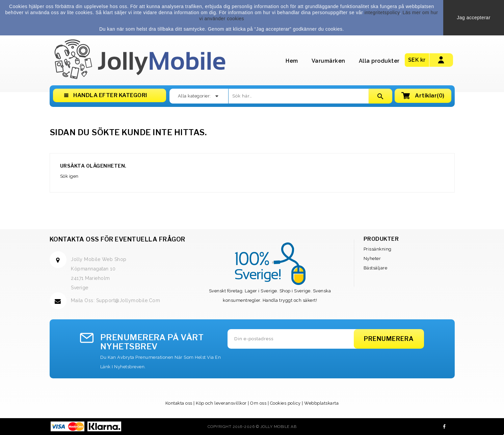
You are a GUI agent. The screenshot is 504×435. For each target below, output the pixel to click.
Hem (292, 61)
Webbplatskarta (321, 403)
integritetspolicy (382, 12)
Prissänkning (378, 249)
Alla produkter (379, 61)
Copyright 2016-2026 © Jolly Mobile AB (252, 427)
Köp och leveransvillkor (221, 403)
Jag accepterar (474, 18)
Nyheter (372, 258)
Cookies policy (285, 403)
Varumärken (328, 61)
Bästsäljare (376, 268)
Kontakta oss (179, 403)
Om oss (258, 403)
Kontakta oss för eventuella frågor (117, 239)
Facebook (444, 427)
